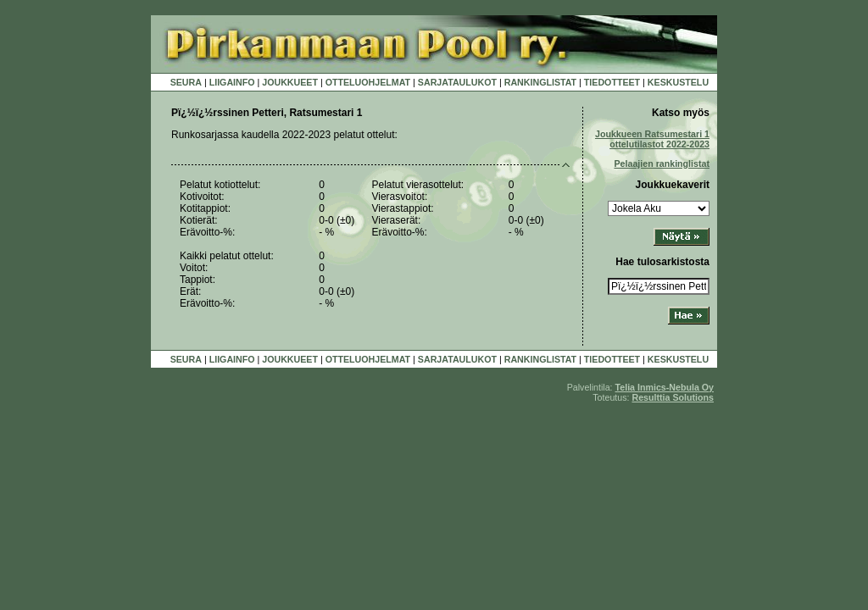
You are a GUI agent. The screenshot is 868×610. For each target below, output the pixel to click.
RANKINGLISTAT (540, 82)
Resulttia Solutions (673, 397)
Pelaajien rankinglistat (662, 164)
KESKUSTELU (678, 82)
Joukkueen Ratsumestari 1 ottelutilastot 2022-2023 (652, 139)
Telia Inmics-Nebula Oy (665, 387)
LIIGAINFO (232, 82)
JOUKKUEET (290, 82)
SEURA (186, 82)
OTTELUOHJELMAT (368, 82)
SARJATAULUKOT (457, 82)
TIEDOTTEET (612, 82)
